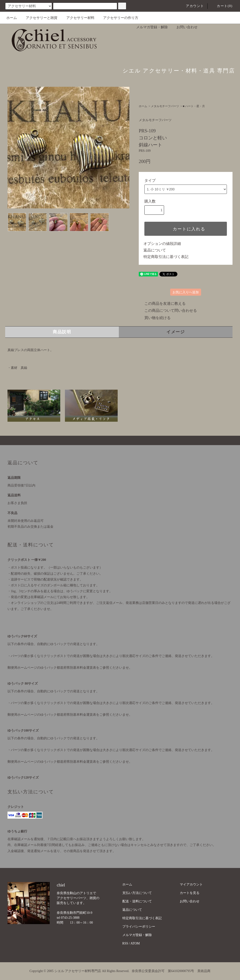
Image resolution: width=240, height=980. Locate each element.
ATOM (135, 943)
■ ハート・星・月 (194, 106)
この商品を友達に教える (162, 303)
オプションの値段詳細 (162, 244)
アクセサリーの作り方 (118, 18)
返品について (155, 250)
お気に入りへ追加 (186, 292)
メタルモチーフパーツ (165, 106)
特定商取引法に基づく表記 (166, 257)
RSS (125, 943)
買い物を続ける (155, 318)
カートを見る (190, 893)
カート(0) (222, 6)
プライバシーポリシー (139, 927)
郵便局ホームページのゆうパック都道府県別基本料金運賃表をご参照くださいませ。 (70, 668)
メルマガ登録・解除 (149, 27)
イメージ (176, 332)
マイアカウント (191, 884)
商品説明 (62, 332)
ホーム (12, 18)
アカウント (192, 6)
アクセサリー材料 (78, 18)
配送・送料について (137, 901)
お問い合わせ (184, 27)
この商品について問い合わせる (168, 310)
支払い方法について (137, 893)
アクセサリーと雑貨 (39, 18)
